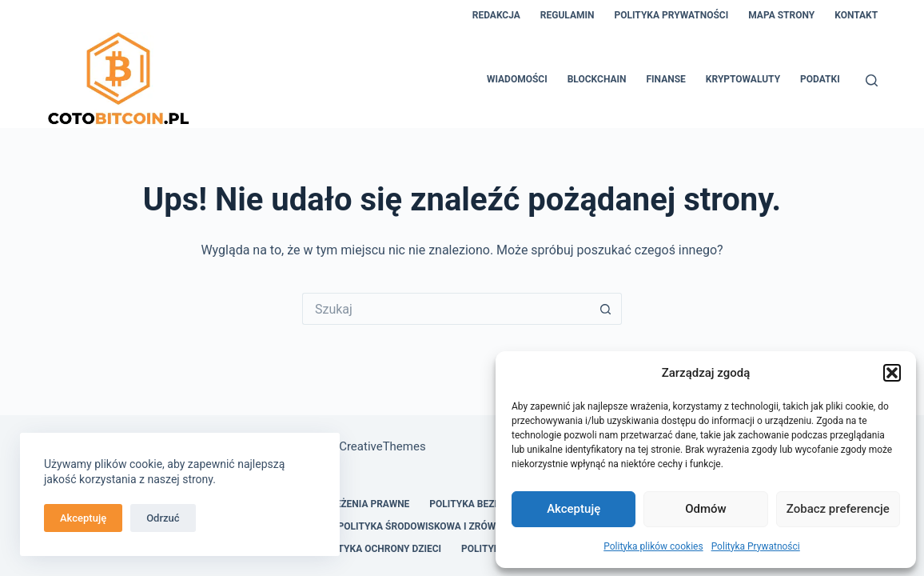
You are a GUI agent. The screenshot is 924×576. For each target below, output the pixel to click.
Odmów (706, 509)
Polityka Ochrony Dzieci (379, 549)
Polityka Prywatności (756, 546)
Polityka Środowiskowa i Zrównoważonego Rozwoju (474, 526)
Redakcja (496, 15)
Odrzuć (163, 518)
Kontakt (856, 15)
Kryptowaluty (743, 79)
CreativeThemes (382, 446)
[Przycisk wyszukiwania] (606, 309)
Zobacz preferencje (838, 509)
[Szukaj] (872, 80)
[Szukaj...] (446, 309)
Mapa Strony (781, 15)
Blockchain (597, 79)
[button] (892, 373)
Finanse (666, 79)
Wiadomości (517, 79)
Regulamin (568, 15)
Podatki (820, 79)
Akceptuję (574, 509)
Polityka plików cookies (653, 546)
